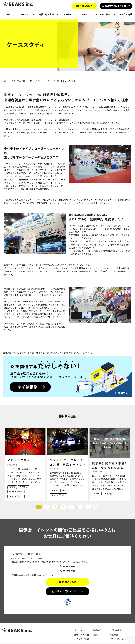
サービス (24, 14)
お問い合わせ (86, 6)
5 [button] (72, 507)
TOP (8, 14)
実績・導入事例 (46, 14)
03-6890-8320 (69, 571)
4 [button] (63, 507)
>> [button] (96, 507)
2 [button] (47, 507)
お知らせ (68, 14)
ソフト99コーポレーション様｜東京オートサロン (67, 462)
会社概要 (114, 635)
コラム (84, 14)
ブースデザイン (17, 496)
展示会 (25, 487)
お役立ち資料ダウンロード (117, 6)
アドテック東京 (19, 460)
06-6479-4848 (69, 566)
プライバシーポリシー (120, 639)
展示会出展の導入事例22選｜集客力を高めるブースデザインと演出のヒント (110, 466)
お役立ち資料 (126, 14)
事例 (13, 487)
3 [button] (55, 507)
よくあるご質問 (103, 14)
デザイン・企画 (17, 492)
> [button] (88, 507)
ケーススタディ (36, 81)
